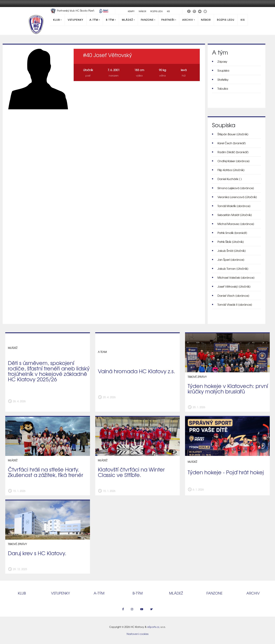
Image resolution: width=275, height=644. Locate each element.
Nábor (142, 11)
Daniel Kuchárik (230, 179)
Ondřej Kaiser (234, 161)
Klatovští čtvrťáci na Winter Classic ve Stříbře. (131, 472)
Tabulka (223, 88)
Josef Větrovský (234, 286)
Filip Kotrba (231, 170)
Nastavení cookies (137, 634)
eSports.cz (153, 627)
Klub (56, 20)
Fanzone (147, 20)
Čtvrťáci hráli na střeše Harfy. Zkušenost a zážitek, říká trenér (46, 472)
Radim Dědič (233, 152)
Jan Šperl (231, 260)
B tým (110, 20)
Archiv (188, 20)
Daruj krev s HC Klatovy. (37, 553)
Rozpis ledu (157, 11)
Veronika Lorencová (237, 197)
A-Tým (94, 20)
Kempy (131, 11)
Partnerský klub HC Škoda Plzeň (73, 11)
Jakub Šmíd (232, 251)
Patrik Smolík (232, 233)
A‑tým (99, 593)
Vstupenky (76, 20)
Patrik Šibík (231, 242)
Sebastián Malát (235, 215)
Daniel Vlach (233, 296)
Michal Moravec (236, 224)
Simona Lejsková (236, 188)
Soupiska (223, 70)
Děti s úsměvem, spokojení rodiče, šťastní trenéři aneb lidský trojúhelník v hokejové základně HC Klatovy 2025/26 (49, 371)
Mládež (127, 20)
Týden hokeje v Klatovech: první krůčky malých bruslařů (228, 388)
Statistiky (223, 79)
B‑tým (138, 593)
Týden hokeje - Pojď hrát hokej (226, 472)
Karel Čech (232, 143)
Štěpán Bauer (233, 134)
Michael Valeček (236, 277)
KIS (168, 11)
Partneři (168, 20)
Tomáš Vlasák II (235, 304)
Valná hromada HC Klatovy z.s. (136, 371)
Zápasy (222, 61)
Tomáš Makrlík (234, 206)
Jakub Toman (233, 268)
